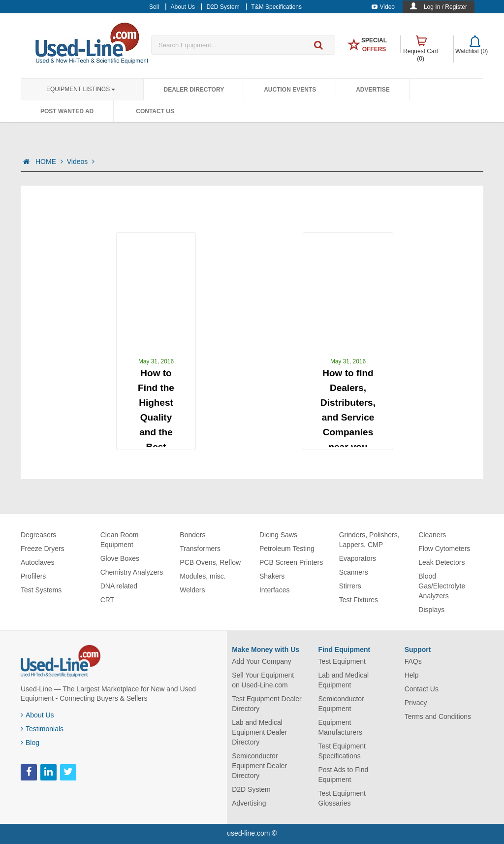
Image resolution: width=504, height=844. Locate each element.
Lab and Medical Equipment (343, 680)
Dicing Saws (278, 535)
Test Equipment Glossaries (342, 798)
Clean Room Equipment (120, 540)
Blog (30, 743)
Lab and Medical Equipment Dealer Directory (259, 732)
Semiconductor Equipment (341, 704)
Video (383, 7)
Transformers (200, 549)
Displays (431, 610)
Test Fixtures (359, 600)
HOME (49, 162)
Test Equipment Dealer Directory (267, 704)
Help (412, 675)
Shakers (272, 576)
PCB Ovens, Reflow (210, 562)
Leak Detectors (441, 562)
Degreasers (38, 535)
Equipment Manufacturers (340, 727)
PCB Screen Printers (291, 562)
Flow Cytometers (444, 549)
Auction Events (290, 90)
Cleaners (432, 535)
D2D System (251, 789)
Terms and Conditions (438, 716)
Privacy (416, 703)
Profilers (33, 576)
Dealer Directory (194, 90)
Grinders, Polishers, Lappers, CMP (369, 540)
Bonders (192, 535)
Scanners (354, 572)
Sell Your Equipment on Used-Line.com (263, 680)
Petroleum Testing (287, 549)
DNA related (119, 586)
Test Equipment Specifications (342, 751)
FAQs (413, 661)
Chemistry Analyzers (132, 572)
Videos (81, 162)
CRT (108, 600)
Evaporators (358, 558)
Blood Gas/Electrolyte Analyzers (442, 586)
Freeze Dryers (43, 549)
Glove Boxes (120, 558)
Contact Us (155, 111)
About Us (37, 715)
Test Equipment (342, 661)
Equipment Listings (81, 89)
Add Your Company (262, 661)
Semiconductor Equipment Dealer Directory (259, 766)
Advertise (373, 90)
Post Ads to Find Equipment (343, 775)
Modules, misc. (203, 576)
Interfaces (274, 590)
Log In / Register (445, 7)
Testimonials (42, 729)
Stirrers (350, 586)
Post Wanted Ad (67, 111)
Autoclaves (37, 562)
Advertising (249, 803)
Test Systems (41, 590)
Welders (192, 590)
